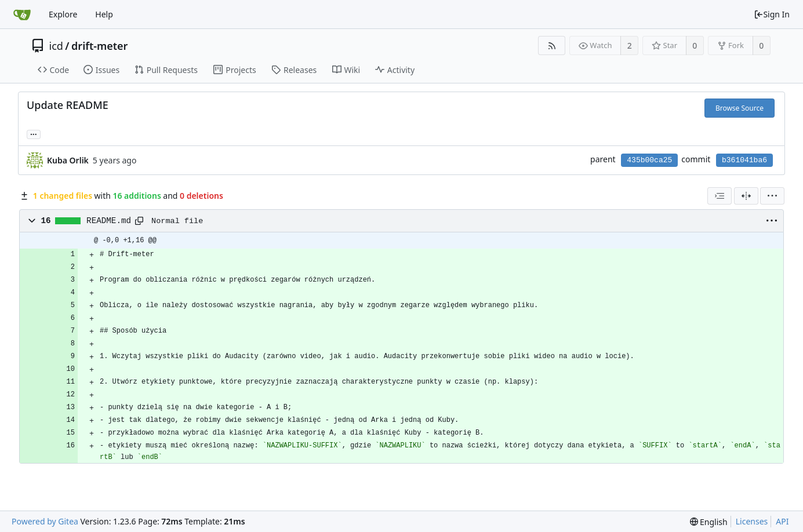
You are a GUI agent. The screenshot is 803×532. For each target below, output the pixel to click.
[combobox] (720, 196)
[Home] (22, 14)
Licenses (752, 521)
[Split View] (746, 196)
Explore (63, 14)
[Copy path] (139, 221)
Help (104, 14)
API (782, 521)
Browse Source (740, 108)
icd (56, 46)
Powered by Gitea (45, 521)
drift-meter (99, 46)
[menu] (772, 196)
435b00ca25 (649, 160)
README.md (109, 221)
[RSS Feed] (552, 45)
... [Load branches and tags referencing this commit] (34, 134)
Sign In (772, 14)
